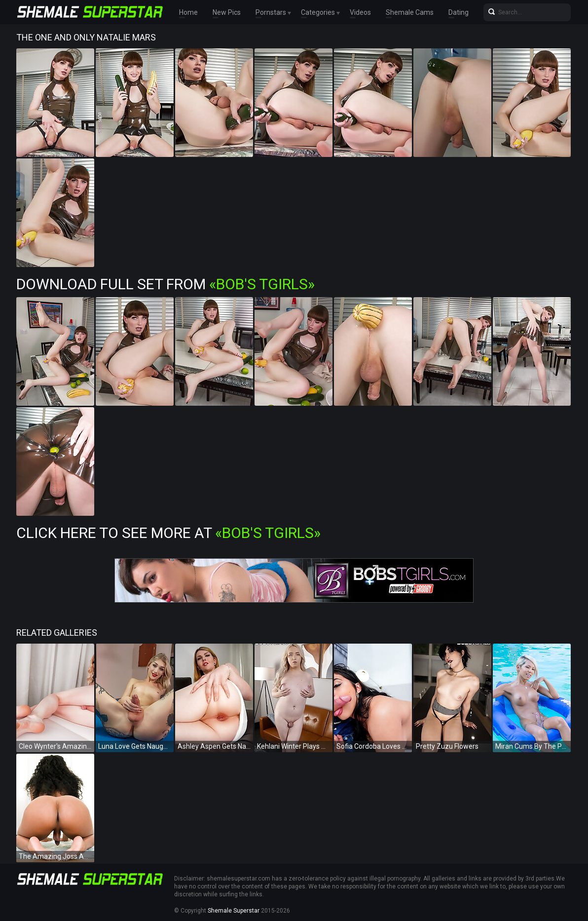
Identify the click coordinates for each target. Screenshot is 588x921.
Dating (459, 12)
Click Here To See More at (168, 533)
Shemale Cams (410, 12)
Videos (360, 12)
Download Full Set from (165, 284)
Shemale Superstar (234, 911)
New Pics (227, 12)
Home (188, 12)
